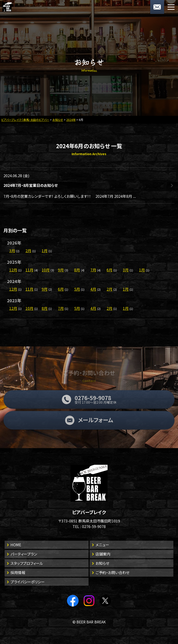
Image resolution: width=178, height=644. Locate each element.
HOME (16, 545)
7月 (93, 270)
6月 (110, 270)
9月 (61, 270)
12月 (13, 270)
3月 (12, 251)
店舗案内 (103, 554)
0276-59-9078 (94, 526)
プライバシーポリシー (28, 582)
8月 (77, 270)
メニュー (102, 545)
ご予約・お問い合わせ (113, 572)
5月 (77, 289)
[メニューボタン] (171, 7)
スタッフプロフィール (27, 563)
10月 (46, 270)
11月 (29, 270)
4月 (93, 289)
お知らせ (102, 563)
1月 (45, 251)
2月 (28, 251)
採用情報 (18, 572)
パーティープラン (24, 554)
